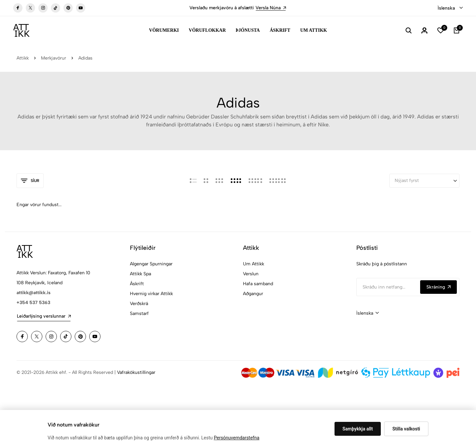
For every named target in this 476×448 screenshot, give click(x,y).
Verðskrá (139, 304)
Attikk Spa (140, 274)
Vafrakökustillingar (136, 372)
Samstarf (139, 314)
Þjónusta (248, 30)
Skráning (438, 287)
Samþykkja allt (358, 429)
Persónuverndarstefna (237, 438)
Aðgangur (253, 294)
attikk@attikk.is (34, 293)
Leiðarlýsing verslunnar (44, 316)
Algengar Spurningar (151, 264)
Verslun (251, 274)
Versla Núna (271, 8)
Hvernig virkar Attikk (151, 294)
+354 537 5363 (33, 303)
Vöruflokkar (207, 30)
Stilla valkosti (406, 429)
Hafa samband (258, 284)
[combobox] (450, 8)
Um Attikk (314, 30)
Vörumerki (164, 30)
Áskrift (280, 30)
